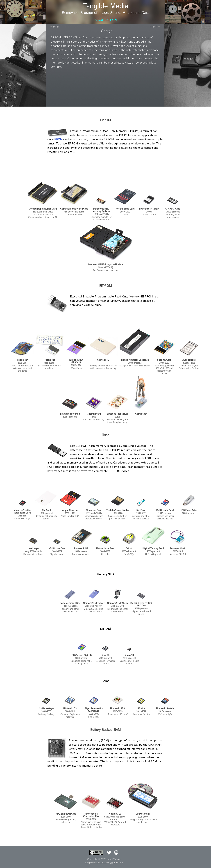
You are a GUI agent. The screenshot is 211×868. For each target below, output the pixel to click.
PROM (58, 139)
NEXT (154, 27)
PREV (56, 27)
